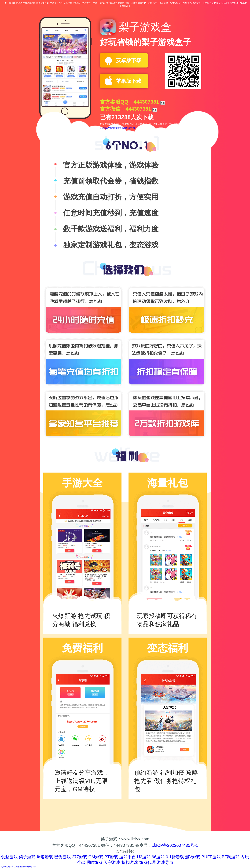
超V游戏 (193, 857)
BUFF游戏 (211, 857)
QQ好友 (103, 128)
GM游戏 (96, 857)
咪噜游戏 (45, 857)
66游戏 (158, 857)
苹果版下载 (129, 81)
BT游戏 (111, 857)
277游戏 (80, 857)
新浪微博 (118, 128)
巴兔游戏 (62, 857)
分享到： (133, 128)
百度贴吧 (125, 128)
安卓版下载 (129, 60)
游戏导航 (165, 862)
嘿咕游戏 (94, 862)
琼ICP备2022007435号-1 (175, 845)
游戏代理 (147, 862)
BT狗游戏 (231, 857)
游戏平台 (128, 857)
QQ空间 (110, 128)
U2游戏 (144, 857)
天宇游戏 (112, 862)
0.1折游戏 (175, 857)
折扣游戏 (130, 862)
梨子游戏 (27, 857)
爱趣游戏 (9, 857)
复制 (163, 103)
